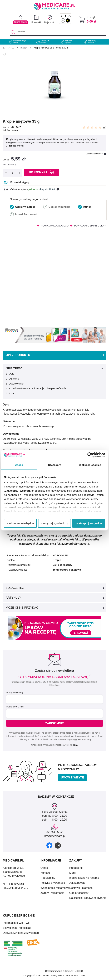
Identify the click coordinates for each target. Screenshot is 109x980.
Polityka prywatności (53, 883)
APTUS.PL (81, 975)
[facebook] (49, 845)
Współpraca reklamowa (55, 888)
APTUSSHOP (77, 971)
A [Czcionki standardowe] (61, 16)
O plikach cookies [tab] (90, 465)
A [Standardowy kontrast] (63, 20)
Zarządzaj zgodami (55, 523)
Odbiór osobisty (79, 893)
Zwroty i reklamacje (52, 893)
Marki (73, 873)
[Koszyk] (81, 20)
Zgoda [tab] (19, 465)
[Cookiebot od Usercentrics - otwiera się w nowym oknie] (90, 455)
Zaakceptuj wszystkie (89, 523)
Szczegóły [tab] (54, 465)
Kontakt (45, 873)
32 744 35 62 (54, 832)
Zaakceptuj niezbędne (20, 523)
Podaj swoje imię (15, 692)
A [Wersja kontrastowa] (68, 20)
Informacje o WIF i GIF (17, 923)
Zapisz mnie (54, 723)
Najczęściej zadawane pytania (88, 898)
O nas (44, 868)
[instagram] (58, 845)
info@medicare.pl (55, 836)
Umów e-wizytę (72, 778)
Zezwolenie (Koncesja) (17, 928)
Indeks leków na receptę (84, 878)
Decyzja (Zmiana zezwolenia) (21, 933)
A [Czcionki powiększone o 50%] (65, 16)
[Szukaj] (13, 32)
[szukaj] (58, 32)
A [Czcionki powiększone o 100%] (70, 16)
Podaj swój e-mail (15, 707)
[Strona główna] (4, 48)
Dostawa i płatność (81, 888)
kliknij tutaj (54, 685)
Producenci (76, 868)
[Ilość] (13, 173)
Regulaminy (48, 878)
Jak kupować (77, 883)
